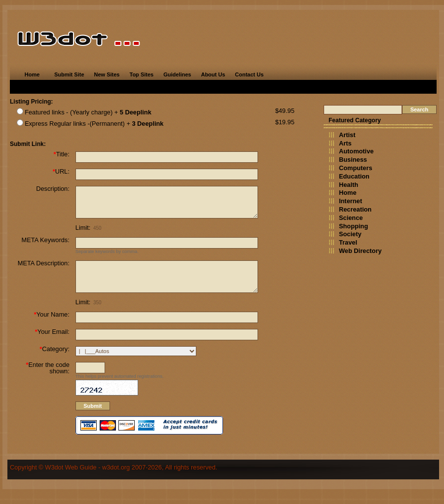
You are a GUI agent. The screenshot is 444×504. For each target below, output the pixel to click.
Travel (348, 242)
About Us (213, 74)
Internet (351, 201)
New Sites (107, 74)
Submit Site (69, 74)
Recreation (355, 209)
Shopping (353, 226)
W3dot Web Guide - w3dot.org (87, 482)
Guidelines (177, 74)
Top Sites (141, 74)
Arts (345, 143)
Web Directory (360, 251)
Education (354, 176)
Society (350, 234)
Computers (356, 168)
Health (349, 185)
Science (351, 218)
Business (353, 160)
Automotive (356, 151)
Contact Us (249, 74)
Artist (347, 135)
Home (32, 74)
